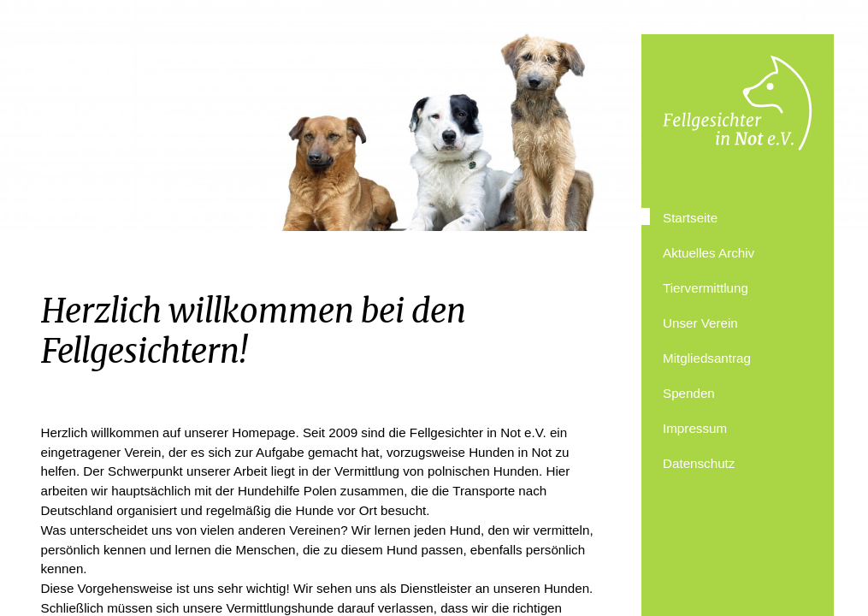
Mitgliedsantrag (707, 358)
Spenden (689, 393)
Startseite (690, 218)
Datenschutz (699, 463)
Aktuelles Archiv (709, 253)
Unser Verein (700, 323)
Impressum (695, 428)
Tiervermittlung (706, 288)
